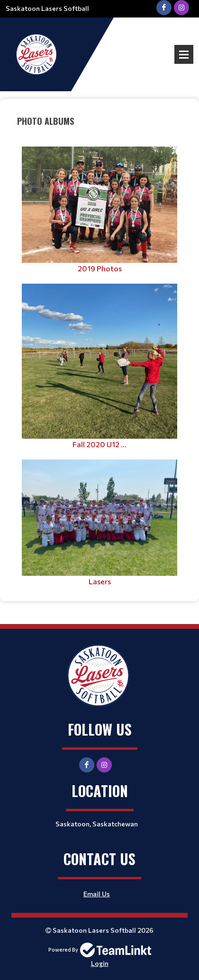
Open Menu (184, 54)
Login (100, 963)
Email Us (97, 894)
